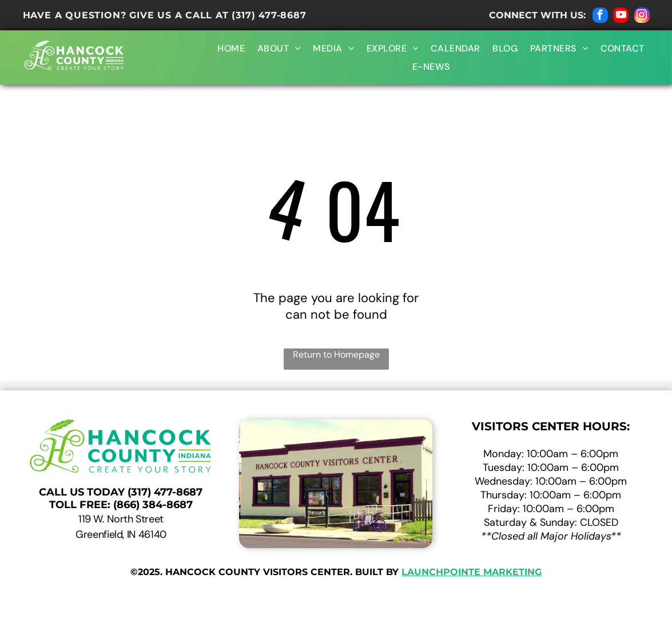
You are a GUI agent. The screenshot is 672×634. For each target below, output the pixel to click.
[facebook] (600, 17)
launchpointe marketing (472, 572)
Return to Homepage (336, 354)
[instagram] (642, 17)
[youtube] (621, 17)
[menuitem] (230, 48)
